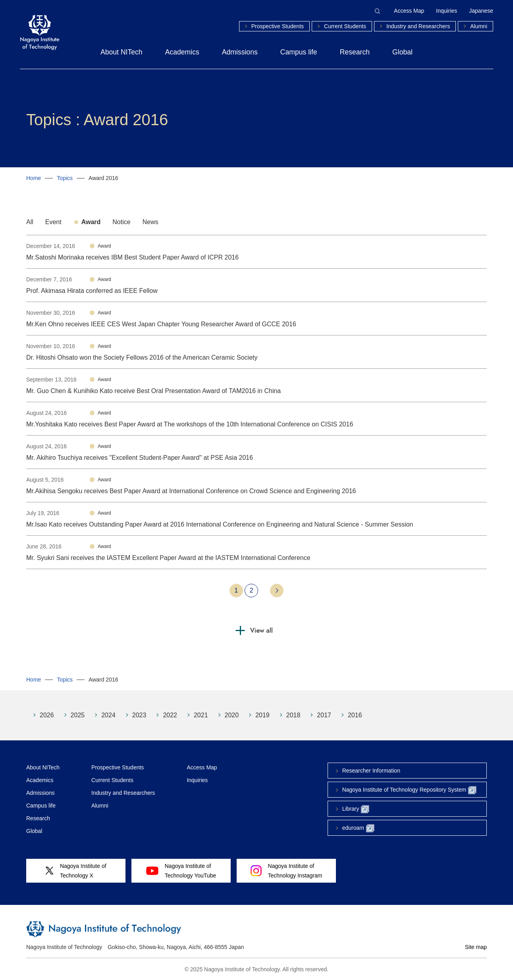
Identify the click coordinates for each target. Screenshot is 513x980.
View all (261, 630)
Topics (65, 178)
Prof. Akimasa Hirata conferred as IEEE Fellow (92, 291)
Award (91, 222)
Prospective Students (278, 26)
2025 (78, 715)
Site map (476, 947)
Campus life (299, 52)
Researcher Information (371, 771)
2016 (355, 715)
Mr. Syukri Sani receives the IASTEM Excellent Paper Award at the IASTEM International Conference (168, 558)
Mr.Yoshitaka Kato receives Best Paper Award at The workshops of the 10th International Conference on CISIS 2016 (190, 424)
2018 (293, 715)
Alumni (479, 26)
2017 (324, 715)
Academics (182, 52)
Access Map (409, 11)
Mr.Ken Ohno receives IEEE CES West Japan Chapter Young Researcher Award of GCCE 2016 (161, 324)
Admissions (240, 52)
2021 (201, 715)
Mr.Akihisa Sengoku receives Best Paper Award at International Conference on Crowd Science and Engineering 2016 (191, 491)
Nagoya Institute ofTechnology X (76, 871)
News (150, 222)
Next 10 (277, 591)
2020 (232, 715)
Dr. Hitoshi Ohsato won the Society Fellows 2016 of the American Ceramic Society (142, 357)
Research (355, 52)
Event (53, 222)
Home (34, 178)
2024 (108, 715)
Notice (121, 222)
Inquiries (446, 11)
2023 (139, 715)
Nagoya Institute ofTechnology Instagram (286, 871)
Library (356, 809)
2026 (47, 715)
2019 (262, 715)
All (30, 222)
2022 (170, 715)
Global (402, 52)
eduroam (358, 828)
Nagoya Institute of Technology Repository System (409, 790)
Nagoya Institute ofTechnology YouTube (181, 871)
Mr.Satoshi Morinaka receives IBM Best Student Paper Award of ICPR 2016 (132, 257)
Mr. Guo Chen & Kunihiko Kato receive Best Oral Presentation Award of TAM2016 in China (153, 391)
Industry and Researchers (418, 26)
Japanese (481, 11)
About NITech (121, 52)
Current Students (345, 26)
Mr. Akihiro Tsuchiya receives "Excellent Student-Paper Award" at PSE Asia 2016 (140, 458)
